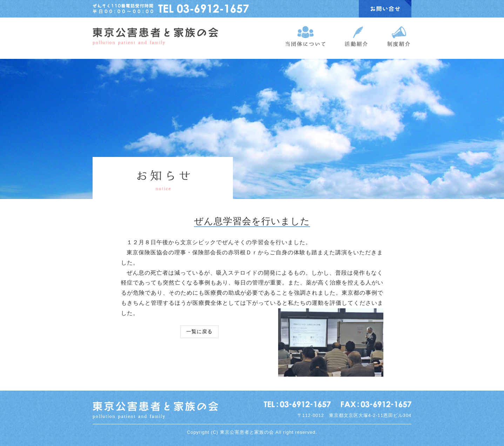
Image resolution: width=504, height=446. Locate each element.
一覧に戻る (199, 331)
